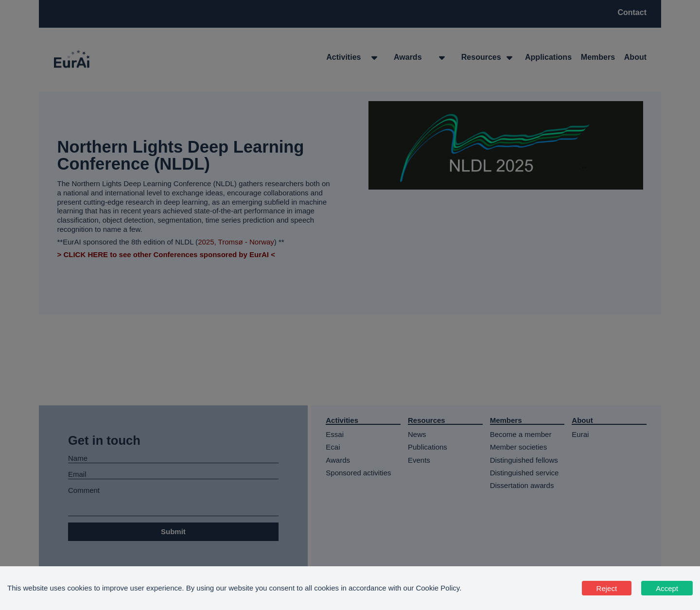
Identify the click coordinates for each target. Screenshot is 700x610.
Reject (607, 588)
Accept (667, 588)
